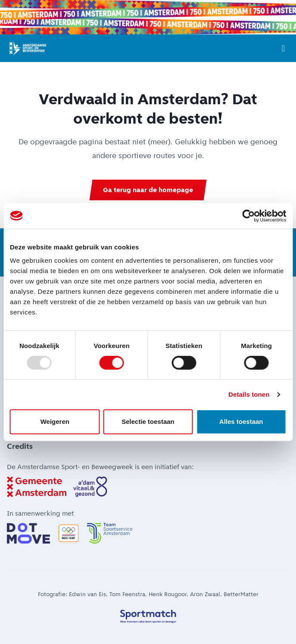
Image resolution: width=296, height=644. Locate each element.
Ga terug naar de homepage (148, 190)
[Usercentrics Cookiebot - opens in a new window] (248, 216)
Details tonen (249, 394)
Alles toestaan (241, 422)
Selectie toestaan (148, 422)
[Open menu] (283, 48)
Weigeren (55, 422)
